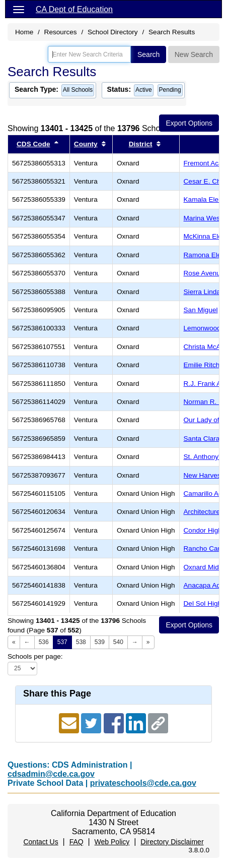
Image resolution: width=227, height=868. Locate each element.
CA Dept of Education (74, 9)
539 (100, 642)
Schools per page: (35, 656)
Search (148, 54)
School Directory (113, 32)
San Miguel (201, 310)
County (86, 144)
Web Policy (112, 842)
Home (24, 32)
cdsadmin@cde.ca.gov (51, 774)
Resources (61, 32)
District (141, 144)
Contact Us (41, 842)
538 (81, 642)
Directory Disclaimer (172, 842)
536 (44, 642)
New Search (194, 54)
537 (62, 642)
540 (118, 642)
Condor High (203, 530)
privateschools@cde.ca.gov (143, 783)
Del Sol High (203, 603)
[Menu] (19, 9)
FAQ (77, 842)
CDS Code (33, 144)
